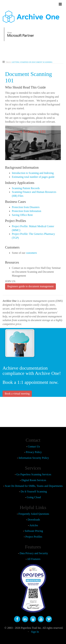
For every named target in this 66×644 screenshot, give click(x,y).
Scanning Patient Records (26, 188)
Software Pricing (34, 531)
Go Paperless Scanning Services (34, 474)
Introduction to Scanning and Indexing (33, 173)
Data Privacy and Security (34, 553)
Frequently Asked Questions (34, 514)
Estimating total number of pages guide (33, 177)
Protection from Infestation (26, 211)
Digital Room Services (34, 480)
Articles (34, 525)
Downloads (34, 520)
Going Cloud (34, 497)
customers (31, 253)
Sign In (35, 632)
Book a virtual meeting (17, 394)
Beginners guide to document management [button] (30, 286)
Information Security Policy (34, 458)
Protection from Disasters (26, 207)
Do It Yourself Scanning (34, 492)
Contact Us (34, 447)
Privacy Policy (34, 452)
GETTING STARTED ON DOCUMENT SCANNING (32, 62)
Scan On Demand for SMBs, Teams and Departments (34, 486)
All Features (34, 559)
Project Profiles (34, 537)
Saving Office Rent (22, 215)
